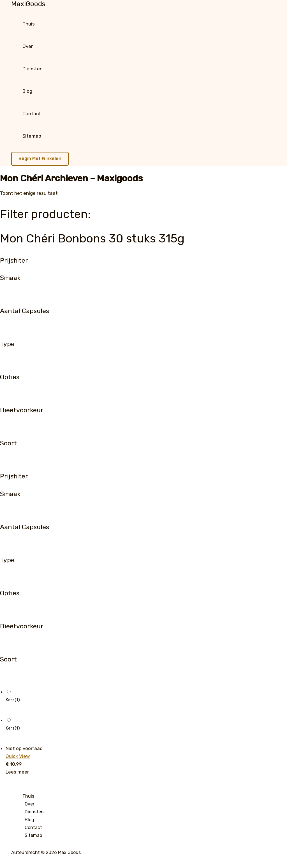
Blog (27, 91)
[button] (40, 159)
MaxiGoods (28, 4)
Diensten (33, 69)
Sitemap (32, 136)
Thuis (29, 24)
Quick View (18, 756)
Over (28, 46)
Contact (32, 114)
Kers (13, 700)
